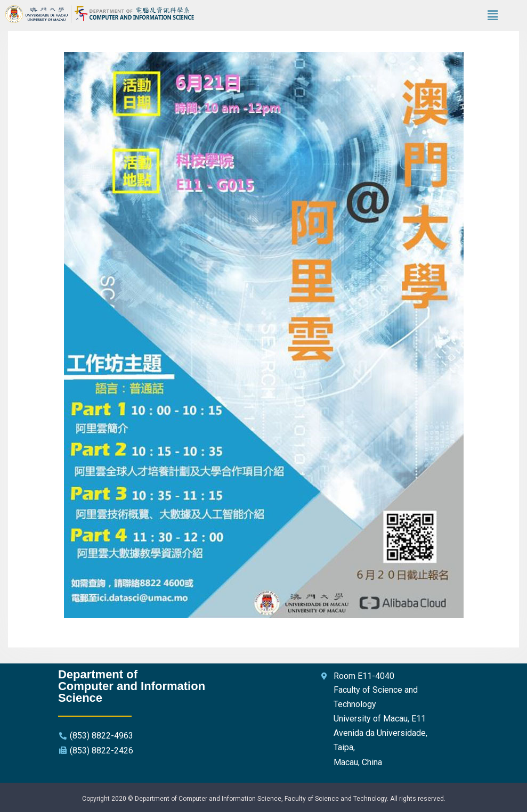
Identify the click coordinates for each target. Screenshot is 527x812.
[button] (493, 15)
